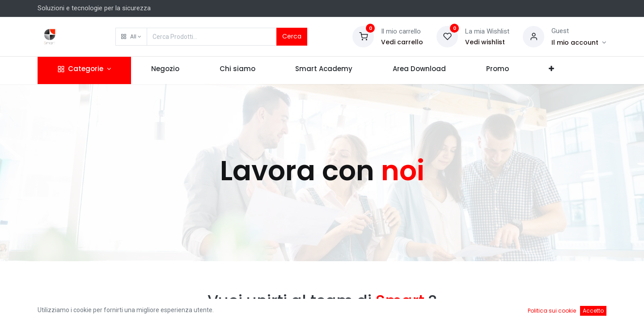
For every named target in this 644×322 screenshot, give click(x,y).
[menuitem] (165, 70)
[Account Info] (579, 42)
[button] (131, 37)
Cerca (292, 36)
